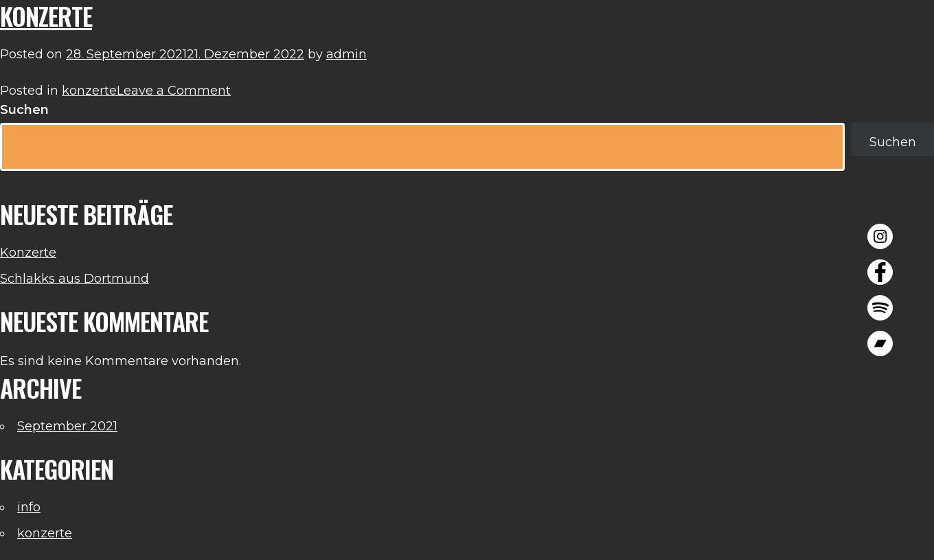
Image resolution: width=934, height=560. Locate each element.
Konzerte (28, 253)
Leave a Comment (174, 91)
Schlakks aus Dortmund (75, 279)
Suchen (24, 110)
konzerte (89, 91)
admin (346, 54)
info (29, 507)
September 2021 (67, 426)
